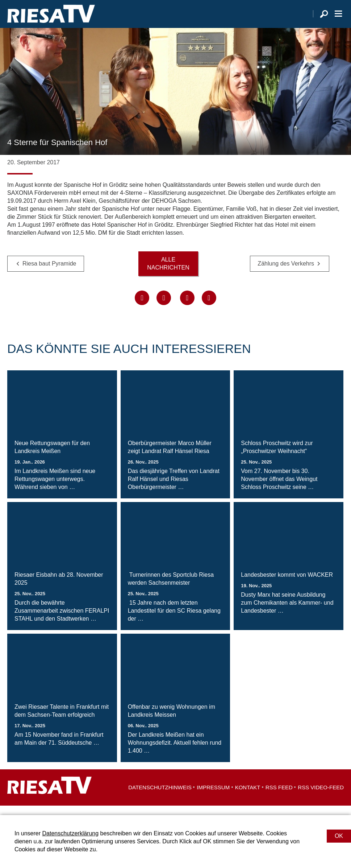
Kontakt (248, 797)
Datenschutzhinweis (160, 797)
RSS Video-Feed (321, 797)
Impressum (213, 797)
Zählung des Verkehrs (286, 273)
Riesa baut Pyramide (49, 273)
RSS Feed (279, 797)
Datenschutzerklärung (70, 833)
